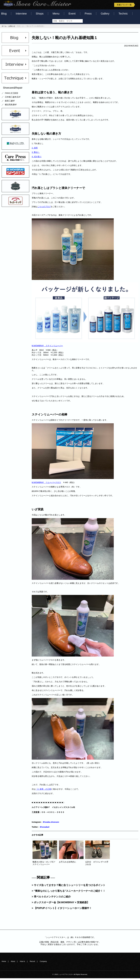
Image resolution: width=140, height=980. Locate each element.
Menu (56, 14)
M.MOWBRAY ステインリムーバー (47, 347)
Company (43, 963)
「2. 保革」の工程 (43, 791)
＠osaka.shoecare (51, 824)
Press (88, 14)
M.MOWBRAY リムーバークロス (46, 484)
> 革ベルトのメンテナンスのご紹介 (51, 898)
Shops (40, 14)
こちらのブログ (44, 208)
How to (22, 963)
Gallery (105, 14)
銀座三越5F (10, 103)
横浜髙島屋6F (11, 106)
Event (72, 14)
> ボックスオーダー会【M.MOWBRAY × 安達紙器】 (60, 904)
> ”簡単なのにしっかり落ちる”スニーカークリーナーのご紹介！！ (68, 893)
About (13, 963)
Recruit (32, 963)
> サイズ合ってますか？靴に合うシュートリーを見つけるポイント (68, 887)
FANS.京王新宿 (11, 95)
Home (4, 963)
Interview (21, 14)
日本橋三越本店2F (13, 99)
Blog (4, 14)
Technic (123, 14)
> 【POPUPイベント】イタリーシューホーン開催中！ (62, 910)
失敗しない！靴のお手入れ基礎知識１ (65, 39)
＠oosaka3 (45, 829)
